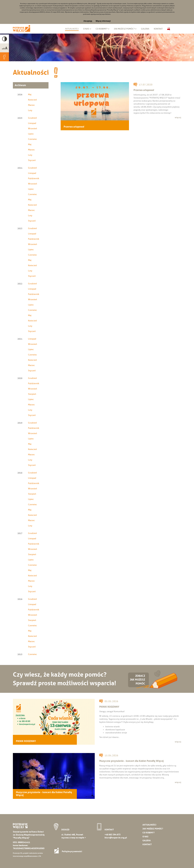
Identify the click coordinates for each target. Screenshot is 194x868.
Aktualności (72, 29)
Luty (30, 110)
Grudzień (32, 118)
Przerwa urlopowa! (74, 127)
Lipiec (31, 134)
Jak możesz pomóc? (124, 29)
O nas (86, 29)
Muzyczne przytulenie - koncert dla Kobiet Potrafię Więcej (44, 794)
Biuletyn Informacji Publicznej (169, 29)
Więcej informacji (103, 21)
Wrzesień (33, 129)
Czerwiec (33, 139)
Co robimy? (102, 29)
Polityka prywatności (69, 851)
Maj (30, 94)
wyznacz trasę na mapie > (74, 838)
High (4, 39)
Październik (34, 178)
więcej (178, 117)
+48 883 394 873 (113, 835)
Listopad (32, 123)
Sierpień (32, 394)
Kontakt (158, 29)
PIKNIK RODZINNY (26, 741)
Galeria (145, 29)
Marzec (31, 105)
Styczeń (32, 160)
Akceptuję (88, 21)
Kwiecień (32, 100)
